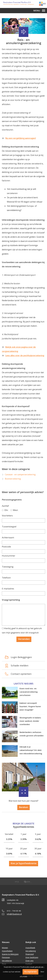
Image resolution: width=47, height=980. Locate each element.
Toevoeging (8, 567)
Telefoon (6, 578)
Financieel (30, 954)
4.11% (24, 854)
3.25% (9, 839)
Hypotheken (7, 951)
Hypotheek (30, 948)
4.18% (38, 854)
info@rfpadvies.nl (14, 914)
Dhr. (5, 510)
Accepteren (30, 972)
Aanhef (5, 506)
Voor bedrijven (32, 957)
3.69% (9, 854)
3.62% (38, 839)
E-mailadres (8, 589)
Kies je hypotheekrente (24, 863)
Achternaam (8, 537)
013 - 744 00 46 (14, 911)
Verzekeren (7, 961)
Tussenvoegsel (9, 527)
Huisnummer (9, 556)
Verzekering (31, 951)
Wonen (5, 948)
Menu (39, 11)
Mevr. (14, 510)
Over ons (29, 961)
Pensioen (6, 957)
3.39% (24, 839)
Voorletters (7, 516)
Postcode (6, 547)
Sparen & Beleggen (10, 954)
